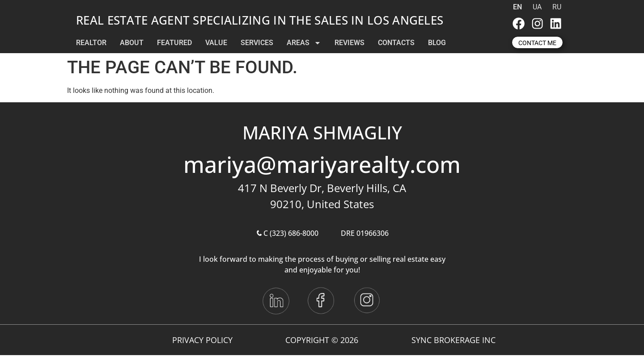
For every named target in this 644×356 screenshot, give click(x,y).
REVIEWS (350, 44)
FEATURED (174, 44)
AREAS (304, 44)
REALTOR (91, 44)
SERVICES (257, 44)
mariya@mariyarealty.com (322, 166)
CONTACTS (396, 44)
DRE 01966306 (365, 234)
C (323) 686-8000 (287, 234)
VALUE (216, 44)
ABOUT (132, 44)
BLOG (437, 44)
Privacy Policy (202, 341)
